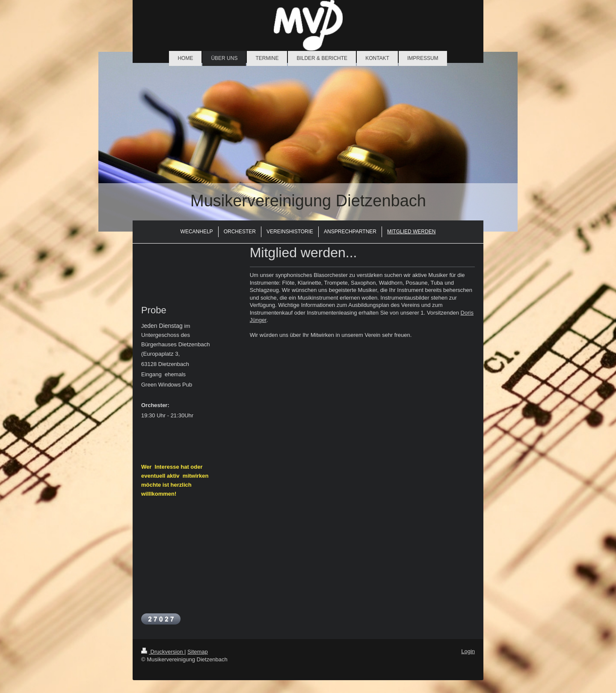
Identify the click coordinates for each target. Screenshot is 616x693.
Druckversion (163, 652)
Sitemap (198, 652)
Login (468, 651)
